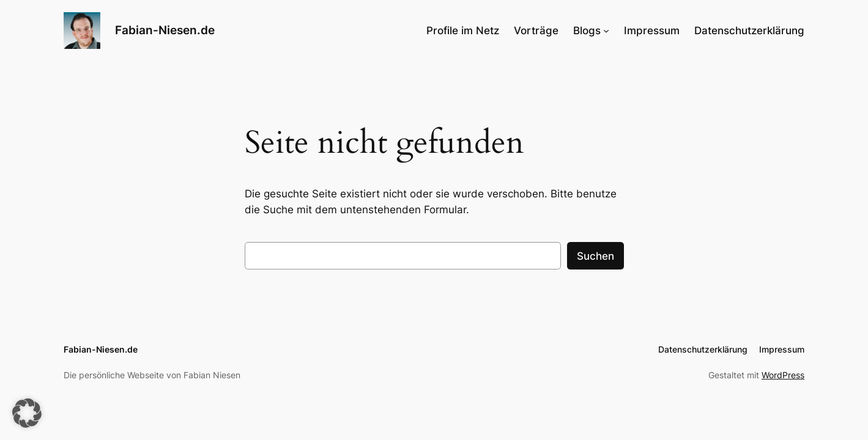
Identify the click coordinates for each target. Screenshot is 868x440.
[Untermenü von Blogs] (606, 31)
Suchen (595, 256)
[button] (27, 413)
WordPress (783, 375)
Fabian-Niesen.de (165, 30)
